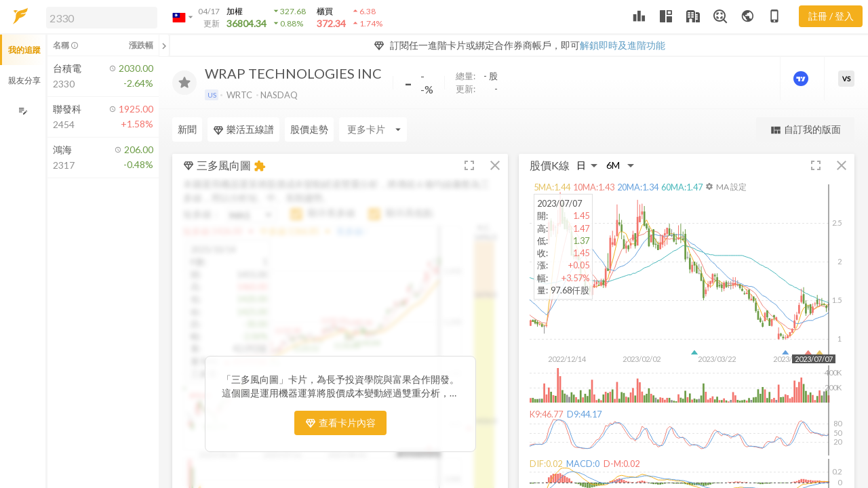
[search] (102, 18)
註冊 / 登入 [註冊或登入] (831, 16)
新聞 (187, 129)
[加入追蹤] (184, 83)
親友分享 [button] (24, 80)
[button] (99, 17)
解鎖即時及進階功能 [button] (623, 45)
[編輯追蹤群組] (23, 111)
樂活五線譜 (243, 129)
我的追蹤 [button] (24, 50)
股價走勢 (309, 129)
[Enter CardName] (373, 129)
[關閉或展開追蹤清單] (164, 45)
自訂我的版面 (805, 130)
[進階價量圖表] (802, 79)
